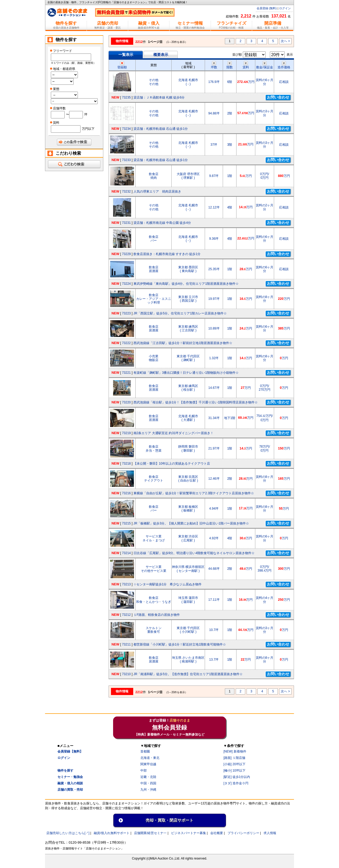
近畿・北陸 (148, 777)
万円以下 (88, 129)
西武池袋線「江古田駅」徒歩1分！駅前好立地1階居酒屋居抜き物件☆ (183, 343)
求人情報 (270, 833)
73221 (126, 373)
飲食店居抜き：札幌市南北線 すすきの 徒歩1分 (167, 254)
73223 (126, 313)
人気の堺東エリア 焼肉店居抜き (157, 192)
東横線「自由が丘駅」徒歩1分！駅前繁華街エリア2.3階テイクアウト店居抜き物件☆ (194, 493)
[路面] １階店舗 (234, 758)
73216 (126, 493)
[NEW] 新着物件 (235, 751)
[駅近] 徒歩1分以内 (237, 777)
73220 (126, 402)
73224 (126, 284)
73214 (126, 553)
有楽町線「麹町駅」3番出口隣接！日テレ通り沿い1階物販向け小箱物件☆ (186, 373)
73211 (126, 644)
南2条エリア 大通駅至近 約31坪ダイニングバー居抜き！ (174, 433)
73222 (126, 343)
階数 (230, 65)
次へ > (285, 41)
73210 (126, 674)
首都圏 (145, 751)
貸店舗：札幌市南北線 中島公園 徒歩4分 (162, 223)
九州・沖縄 (148, 790)
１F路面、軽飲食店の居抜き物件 (157, 615)
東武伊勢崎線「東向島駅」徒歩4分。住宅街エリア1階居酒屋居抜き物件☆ (186, 284)
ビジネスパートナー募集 (189, 833)
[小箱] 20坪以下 (235, 764)
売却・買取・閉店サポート (169, 820)
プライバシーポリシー (243, 833)
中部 (144, 771)
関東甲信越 (148, 764)
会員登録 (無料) (267, 8)
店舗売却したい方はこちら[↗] (68, 833)
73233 (126, 160)
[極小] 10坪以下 (235, 771)
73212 (126, 615)
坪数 (214, 65)
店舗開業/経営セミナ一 (150, 833)
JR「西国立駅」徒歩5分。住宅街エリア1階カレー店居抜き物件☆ (180, 313)
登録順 (122, 65)
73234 (126, 129)
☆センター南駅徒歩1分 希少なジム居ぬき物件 (168, 584)
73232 (126, 192)
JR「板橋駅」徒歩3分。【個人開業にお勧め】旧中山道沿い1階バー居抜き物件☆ (191, 523)
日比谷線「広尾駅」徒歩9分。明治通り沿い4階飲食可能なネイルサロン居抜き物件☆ (194, 553)
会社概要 (217, 833)
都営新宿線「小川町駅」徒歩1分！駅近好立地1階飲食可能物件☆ (180, 644)
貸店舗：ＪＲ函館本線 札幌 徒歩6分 (159, 97)
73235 (126, 97)
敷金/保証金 (264, 65)
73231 (126, 223)
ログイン (285, 8)
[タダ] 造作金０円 (236, 783)
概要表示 (161, 55)
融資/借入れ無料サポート (112, 833)
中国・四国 (148, 783)
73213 (126, 584)
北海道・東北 (150, 758)
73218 (126, 464)
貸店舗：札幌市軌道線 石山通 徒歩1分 (161, 129)
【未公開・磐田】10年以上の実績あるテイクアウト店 (172, 464)
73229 (126, 254)
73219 (126, 433)
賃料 (246, 65)
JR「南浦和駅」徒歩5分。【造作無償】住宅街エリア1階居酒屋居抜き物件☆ (188, 674)
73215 (126, 523)
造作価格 (284, 65)
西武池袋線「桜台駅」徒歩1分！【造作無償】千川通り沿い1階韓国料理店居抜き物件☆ (196, 402)
